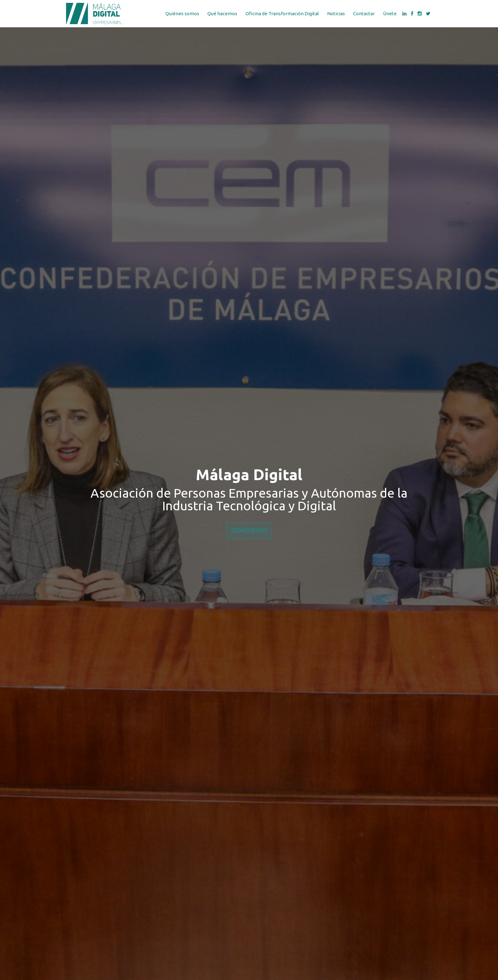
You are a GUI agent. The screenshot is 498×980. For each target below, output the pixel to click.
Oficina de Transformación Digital (282, 13)
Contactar (364, 13)
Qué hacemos (222, 13)
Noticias (336, 13)
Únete (390, 13)
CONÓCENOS (249, 530)
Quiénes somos (182, 13)
